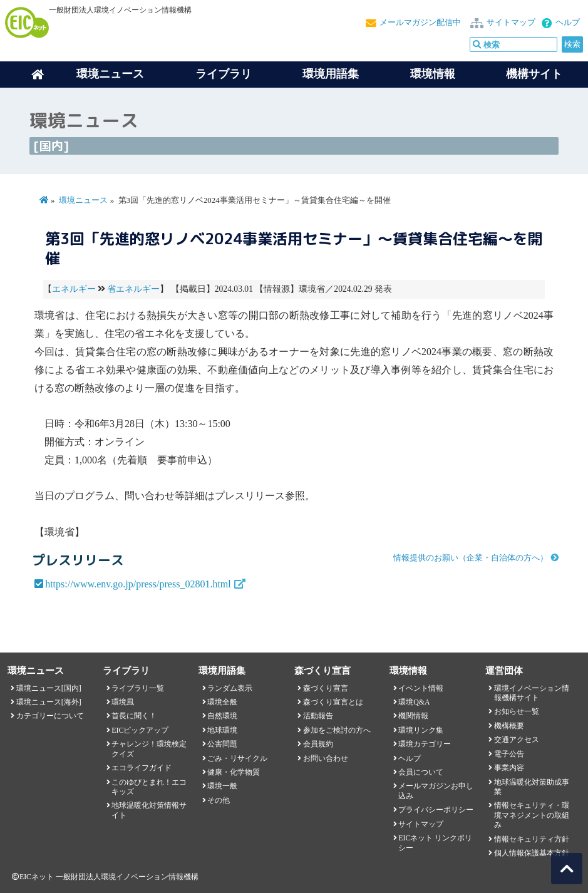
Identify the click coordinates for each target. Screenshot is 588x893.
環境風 (123, 702)
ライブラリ (224, 74)
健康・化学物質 (234, 772)
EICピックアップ (140, 730)
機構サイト (534, 74)
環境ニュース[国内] (49, 688)
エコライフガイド (142, 768)
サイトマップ (511, 23)
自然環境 (222, 716)
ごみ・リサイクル (237, 758)
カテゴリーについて (50, 716)
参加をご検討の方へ (337, 730)
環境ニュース (83, 200)
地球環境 (222, 730)
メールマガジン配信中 (420, 23)
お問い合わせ (326, 758)
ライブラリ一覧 (138, 688)
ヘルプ (568, 23)
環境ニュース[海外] (49, 702)
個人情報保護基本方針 (532, 853)
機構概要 (509, 726)
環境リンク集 (421, 730)
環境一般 (222, 786)
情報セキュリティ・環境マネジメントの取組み (532, 815)
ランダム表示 (230, 688)
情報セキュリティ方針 (532, 839)
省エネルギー (133, 289)
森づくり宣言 (326, 688)
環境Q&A (414, 702)
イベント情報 (421, 688)
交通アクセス (517, 740)
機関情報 (413, 716)
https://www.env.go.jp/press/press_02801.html (138, 584)
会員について (421, 772)
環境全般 (222, 702)
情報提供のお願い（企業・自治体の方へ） (471, 558)
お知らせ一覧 (517, 711)
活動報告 (318, 716)
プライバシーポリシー (436, 810)
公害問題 (222, 744)
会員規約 (318, 744)
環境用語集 (331, 74)
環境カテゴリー (425, 744)
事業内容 (509, 768)
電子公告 (509, 754)
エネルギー (74, 289)
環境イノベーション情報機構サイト (532, 693)
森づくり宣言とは (333, 702)
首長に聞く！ (134, 716)
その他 (219, 800)
